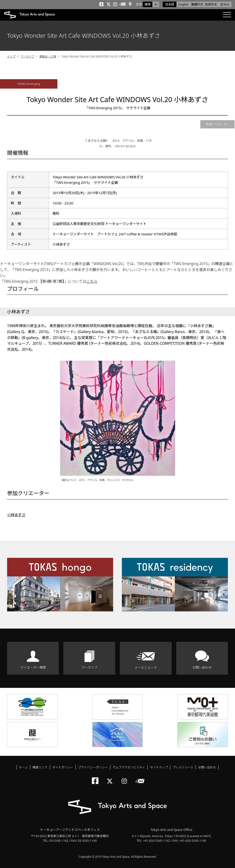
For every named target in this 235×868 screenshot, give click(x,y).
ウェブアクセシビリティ (129, 767)
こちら (92, 281)
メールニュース (146, 667)
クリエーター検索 (33, 667)
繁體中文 (197, 4)
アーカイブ (27, 56)
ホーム (23, 767)
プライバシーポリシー (93, 767)
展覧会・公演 (48, 56)
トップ (11, 56)
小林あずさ (16, 515)
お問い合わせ (202, 667)
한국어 (225, 4)
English (183, 4)
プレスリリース (183, 767)
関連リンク (40, 767)
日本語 (170, 4)
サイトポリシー (63, 767)
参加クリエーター (218, 124)
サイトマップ (159, 767)
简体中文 (211, 4)
